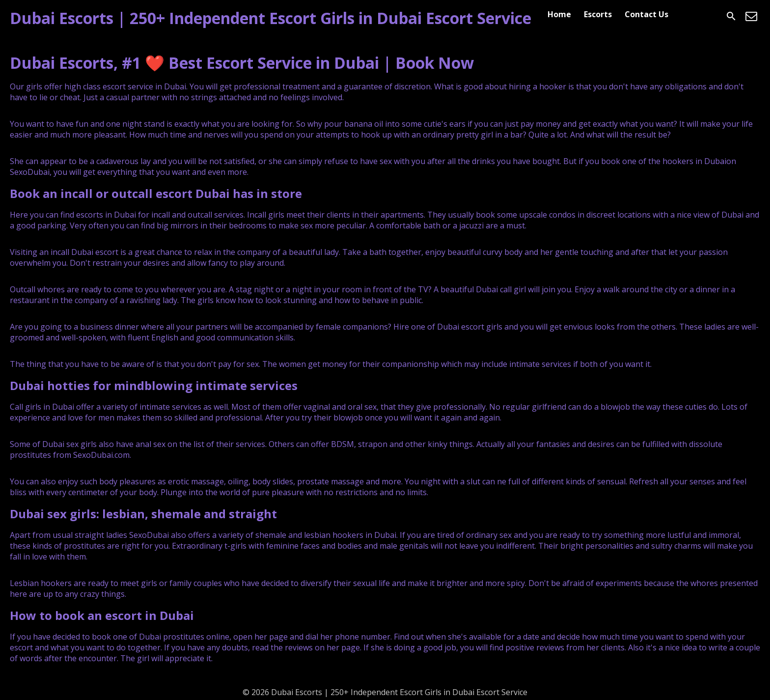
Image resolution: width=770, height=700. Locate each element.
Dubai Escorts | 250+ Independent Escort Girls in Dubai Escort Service (271, 18)
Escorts (598, 14)
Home (559, 14)
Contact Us (646, 14)
